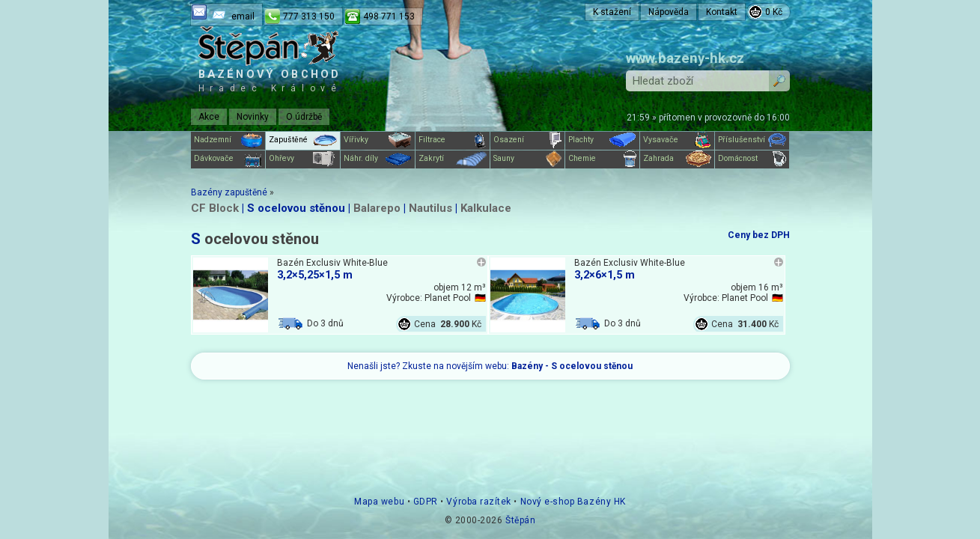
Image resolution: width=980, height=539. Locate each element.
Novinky (253, 117)
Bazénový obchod (270, 80)
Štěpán (520, 520)
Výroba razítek (478, 502)
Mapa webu (379, 502)
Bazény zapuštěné (229, 192)
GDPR (426, 502)
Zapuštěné (303, 140)
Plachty (602, 140)
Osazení (527, 140)
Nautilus (430, 208)
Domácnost (752, 159)
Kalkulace (486, 208)
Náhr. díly (378, 159)
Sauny (527, 159)
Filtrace (453, 140)
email (243, 16)
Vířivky (378, 140)
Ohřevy (303, 159)
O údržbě (304, 117)
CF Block (215, 208)
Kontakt (722, 12)
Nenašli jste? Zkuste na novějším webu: (490, 366)
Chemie (602, 159)
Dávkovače (228, 159)
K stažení (612, 12)
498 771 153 (389, 16)
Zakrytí (453, 159)
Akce (209, 117)
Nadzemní (228, 140)
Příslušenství (752, 140)
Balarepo (377, 208)
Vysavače (677, 140)
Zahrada (677, 159)
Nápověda (669, 12)
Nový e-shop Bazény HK (573, 502)
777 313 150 (309, 16)
